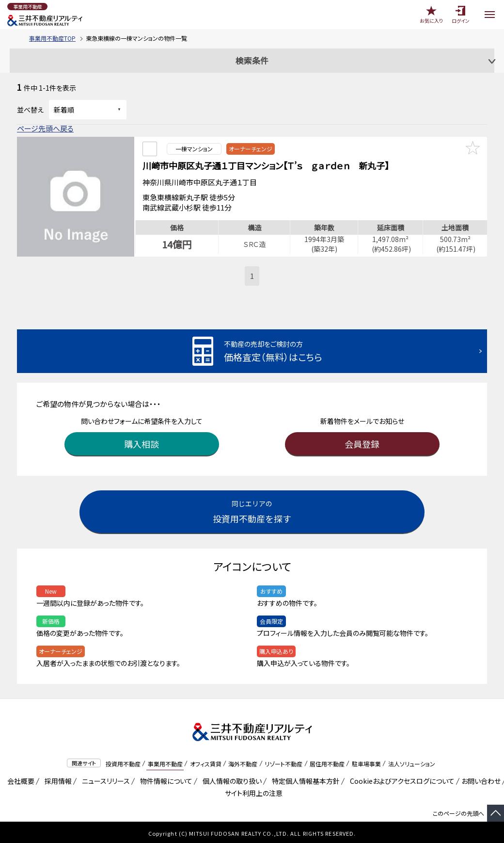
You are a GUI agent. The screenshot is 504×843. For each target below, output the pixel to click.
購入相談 (142, 441)
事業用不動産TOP (52, 38)
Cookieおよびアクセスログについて (401, 778)
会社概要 (19, 778)
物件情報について (165, 778)
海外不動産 (243, 761)
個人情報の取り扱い (230, 778)
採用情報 (56, 778)
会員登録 (362, 441)
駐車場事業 (366, 761)
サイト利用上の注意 (252, 791)
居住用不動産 (327, 761)
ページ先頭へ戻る (45, 128)
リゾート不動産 (283, 761)
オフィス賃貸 (206, 761)
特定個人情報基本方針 (304, 778)
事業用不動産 (165, 761)
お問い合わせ (481, 778)
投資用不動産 (123, 761)
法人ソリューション (412, 761)
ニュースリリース (104, 778)
